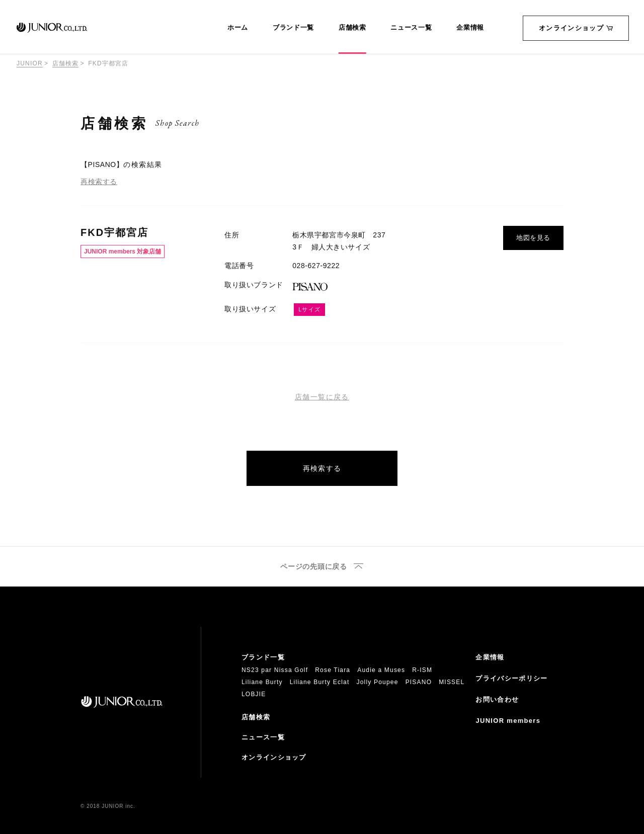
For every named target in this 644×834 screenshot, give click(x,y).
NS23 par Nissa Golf (275, 670)
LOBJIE (254, 694)
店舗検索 (352, 28)
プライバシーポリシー (511, 678)
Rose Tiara (333, 670)
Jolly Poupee (378, 682)
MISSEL (452, 682)
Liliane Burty (262, 682)
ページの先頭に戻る (313, 567)
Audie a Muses (381, 670)
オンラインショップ (576, 28)
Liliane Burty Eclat (320, 682)
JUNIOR (30, 63)
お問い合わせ (497, 699)
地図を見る (533, 238)
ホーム (238, 28)
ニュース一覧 (411, 28)
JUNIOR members (508, 721)
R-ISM (422, 670)
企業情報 (470, 28)
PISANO (419, 682)
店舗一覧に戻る (322, 397)
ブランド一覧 (293, 28)
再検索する (99, 182)
